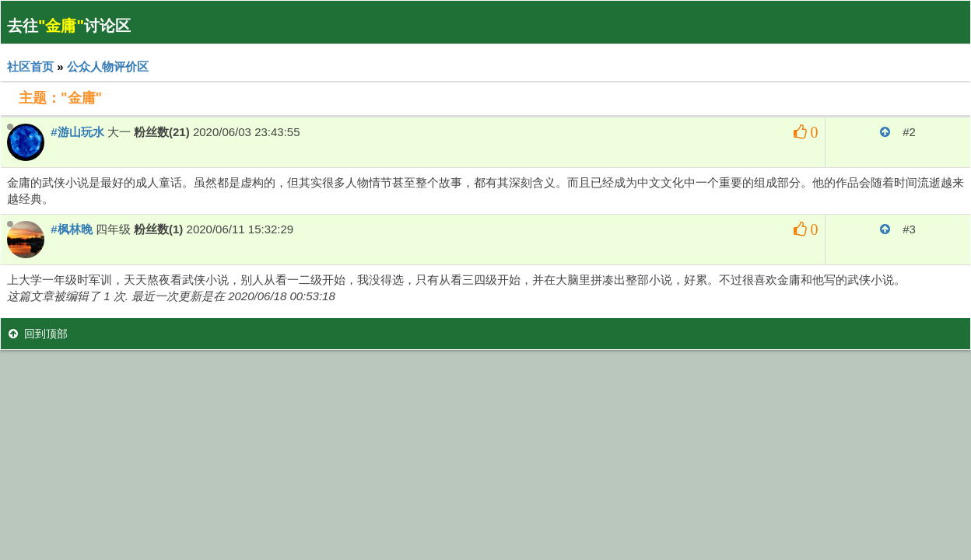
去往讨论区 (69, 26)
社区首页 (30, 66)
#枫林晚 (71, 229)
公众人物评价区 (108, 66)
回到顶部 (38, 334)
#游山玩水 (77, 132)
